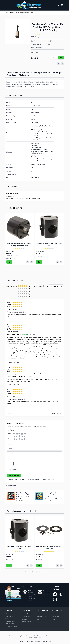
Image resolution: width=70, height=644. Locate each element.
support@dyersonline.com (34, 638)
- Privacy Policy (25, 617)
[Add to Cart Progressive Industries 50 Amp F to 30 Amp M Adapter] (9, 262)
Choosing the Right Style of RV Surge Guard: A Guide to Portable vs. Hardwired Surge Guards (25, 496)
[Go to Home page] (29, 5)
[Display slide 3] (36, 572)
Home (7, 13)
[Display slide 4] (40, 572)
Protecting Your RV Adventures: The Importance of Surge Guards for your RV (51, 496)
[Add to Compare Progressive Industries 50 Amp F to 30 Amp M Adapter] (31, 262)
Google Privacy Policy (35, 479)
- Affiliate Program (26, 622)
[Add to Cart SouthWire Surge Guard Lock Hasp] (39, 262)
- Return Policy (9, 624)
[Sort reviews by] (56, 286)
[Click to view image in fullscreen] (17, 32)
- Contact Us (55, 617)
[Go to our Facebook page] (55, 594)
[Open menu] (8, 5)
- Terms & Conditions (27, 614)
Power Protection (20, 13)
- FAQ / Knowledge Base (10, 617)
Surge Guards (30, 13)
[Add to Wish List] (58, 64)
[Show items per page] (59, 414)
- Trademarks (25, 619)
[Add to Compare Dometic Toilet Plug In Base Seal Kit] (61, 566)
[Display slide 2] (33, 572)
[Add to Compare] (62, 64)
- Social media (56, 614)
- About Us (39, 614)
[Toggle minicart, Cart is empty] (62, 5)
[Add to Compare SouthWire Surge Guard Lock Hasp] (61, 262)
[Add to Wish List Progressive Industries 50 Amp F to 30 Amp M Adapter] (28, 262)
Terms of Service (47, 479)
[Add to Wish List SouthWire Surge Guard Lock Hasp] (57, 262)
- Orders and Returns (11, 626)
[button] (36, 34)
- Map (53, 619)
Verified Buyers (38, 286)
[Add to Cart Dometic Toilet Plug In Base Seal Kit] (39, 566)
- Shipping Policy (10, 621)
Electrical (12, 13)
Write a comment (13, 320)
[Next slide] (43, 572)
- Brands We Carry (41, 617)
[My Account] (58, 5)
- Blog (38, 619)
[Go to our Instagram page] (55, 599)
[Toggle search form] (55, 5)
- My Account (9, 614)
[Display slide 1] (29, 572)
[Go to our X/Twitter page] (60, 594)
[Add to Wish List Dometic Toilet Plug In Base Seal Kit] (57, 566)
